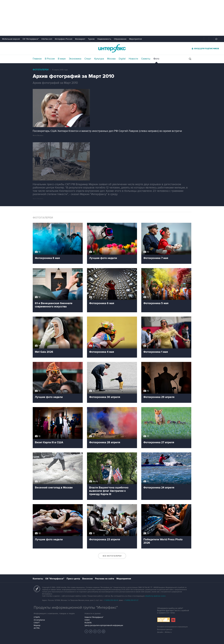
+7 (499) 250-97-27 (131, 600)
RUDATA (88, 623)
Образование (120, 39)
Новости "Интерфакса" (94, 617)
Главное (37, 59)
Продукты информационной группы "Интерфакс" (76, 608)
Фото (156, 59)
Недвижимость (104, 39)
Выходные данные (165, 629)
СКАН (87, 620)
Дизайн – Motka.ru (164, 632)
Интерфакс (112, 48)
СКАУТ (37, 623)
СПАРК (37, 617)
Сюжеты (146, 59)
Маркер (37, 625)
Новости (133, 59)
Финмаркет (80, 39)
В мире (62, 59)
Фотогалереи (41, 70)
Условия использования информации (172, 627)
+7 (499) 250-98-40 (111, 600)
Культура (99, 59)
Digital (122, 59)
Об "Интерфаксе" (31, 39)
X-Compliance (39, 620)
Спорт (88, 59)
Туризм (91, 39)
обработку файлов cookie (155, 596)
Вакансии (87, 579)
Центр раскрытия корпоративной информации (104, 625)
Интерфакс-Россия (64, 39)
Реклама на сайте (105, 579)
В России (50, 59)
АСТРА (37, 628)
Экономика (75, 59)
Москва (111, 59)
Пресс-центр (73, 579)
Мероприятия (135, 39)
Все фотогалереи (112, 556)
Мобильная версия (11, 39)
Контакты (38, 579)
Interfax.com (47, 39)
